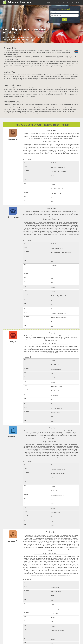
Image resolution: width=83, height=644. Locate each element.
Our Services (51, 2)
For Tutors (61, 2)
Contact (70, 2)
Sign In (77, 2)
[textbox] (65, 12)
